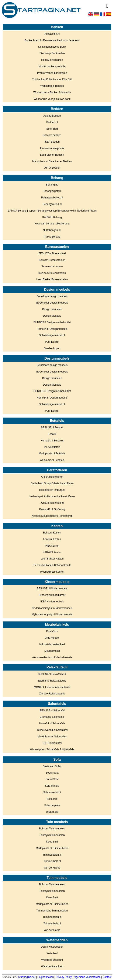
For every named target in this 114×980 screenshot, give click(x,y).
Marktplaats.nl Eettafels (52, 454)
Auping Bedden (52, 116)
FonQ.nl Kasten (52, 539)
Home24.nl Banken (52, 60)
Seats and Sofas (52, 766)
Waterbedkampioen (52, 966)
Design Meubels (52, 316)
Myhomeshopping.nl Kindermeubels (52, 614)
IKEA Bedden (52, 142)
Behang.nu (52, 185)
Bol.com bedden (52, 135)
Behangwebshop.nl (52, 198)
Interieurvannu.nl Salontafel (52, 730)
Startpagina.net (27, 977)
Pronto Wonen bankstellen (52, 73)
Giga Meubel (52, 638)
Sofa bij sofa (52, 786)
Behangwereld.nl (52, 204)
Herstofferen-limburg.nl (52, 490)
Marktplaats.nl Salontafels (52, 737)
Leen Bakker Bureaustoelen (52, 279)
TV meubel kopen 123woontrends (52, 565)
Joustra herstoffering (52, 503)
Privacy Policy (64, 977)
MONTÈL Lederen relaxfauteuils (52, 687)
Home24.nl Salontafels (52, 723)
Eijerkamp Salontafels (52, 717)
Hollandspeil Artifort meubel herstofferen (52, 496)
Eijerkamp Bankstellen (52, 53)
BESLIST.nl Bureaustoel (52, 253)
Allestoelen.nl (52, 34)
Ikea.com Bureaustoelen (52, 273)
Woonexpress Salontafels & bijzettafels (52, 749)
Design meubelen (52, 309)
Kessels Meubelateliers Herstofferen (52, 516)
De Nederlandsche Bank (52, 47)
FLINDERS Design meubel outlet (52, 322)
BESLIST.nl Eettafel (52, 427)
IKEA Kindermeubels (52, 602)
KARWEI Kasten (52, 552)
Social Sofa (52, 773)
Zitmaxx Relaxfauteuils (52, 694)
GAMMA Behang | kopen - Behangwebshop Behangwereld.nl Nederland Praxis (52, 211)
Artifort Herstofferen (52, 477)
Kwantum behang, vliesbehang (52, 224)
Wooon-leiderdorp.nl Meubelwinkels (52, 657)
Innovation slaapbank (52, 148)
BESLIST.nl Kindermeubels (52, 588)
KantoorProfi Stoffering (52, 509)
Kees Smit (52, 842)
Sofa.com (52, 799)
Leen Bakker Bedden (52, 155)
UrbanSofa (52, 812)
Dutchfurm (52, 631)
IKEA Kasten (52, 546)
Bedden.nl (52, 122)
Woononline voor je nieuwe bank (52, 99)
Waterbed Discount (52, 960)
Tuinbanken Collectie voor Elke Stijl (52, 79)
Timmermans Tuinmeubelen (52, 911)
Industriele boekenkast (52, 644)
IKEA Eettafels (52, 447)
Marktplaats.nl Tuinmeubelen (52, 848)
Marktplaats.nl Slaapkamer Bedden (52, 161)
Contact (107, 977)
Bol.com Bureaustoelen (52, 260)
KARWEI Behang (52, 217)
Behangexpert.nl (52, 191)
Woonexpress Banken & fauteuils (52, 92)
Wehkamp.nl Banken (52, 86)
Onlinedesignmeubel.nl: (52, 335)
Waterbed (52, 953)
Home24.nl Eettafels (52, 441)
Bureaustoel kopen (52, 267)
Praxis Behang (52, 237)
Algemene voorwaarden (87, 977)
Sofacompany (52, 805)
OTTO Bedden (52, 168)
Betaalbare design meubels (52, 296)
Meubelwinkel (52, 651)
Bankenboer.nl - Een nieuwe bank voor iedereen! (52, 40)
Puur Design (52, 342)
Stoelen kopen (52, 348)
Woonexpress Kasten (52, 572)
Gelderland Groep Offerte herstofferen (52, 483)
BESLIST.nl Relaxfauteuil (52, 674)
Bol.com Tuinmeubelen (52, 829)
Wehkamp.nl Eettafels (52, 460)
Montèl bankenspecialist (52, 66)
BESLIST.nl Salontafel (52, 711)
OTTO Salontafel (52, 743)
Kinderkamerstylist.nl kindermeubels (52, 608)
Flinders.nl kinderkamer (52, 595)
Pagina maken (46, 977)
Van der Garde (52, 868)
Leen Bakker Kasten (52, 559)
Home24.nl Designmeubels (52, 329)
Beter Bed (52, 129)
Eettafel (52, 434)
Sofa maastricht (52, 792)
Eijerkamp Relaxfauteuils (52, 681)
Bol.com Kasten (52, 533)
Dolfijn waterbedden (52, 947)
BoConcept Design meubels (52, 303)
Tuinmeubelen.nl (52, 855)
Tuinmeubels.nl (52, 861)
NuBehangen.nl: (52, 230)
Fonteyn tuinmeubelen (52, 835)
